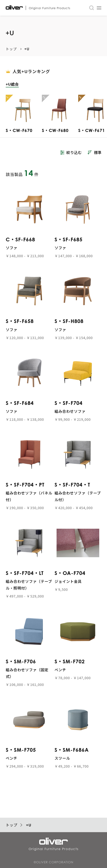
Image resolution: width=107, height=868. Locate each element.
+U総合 (12, 84)
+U (27, 49)
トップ (11, 49)
